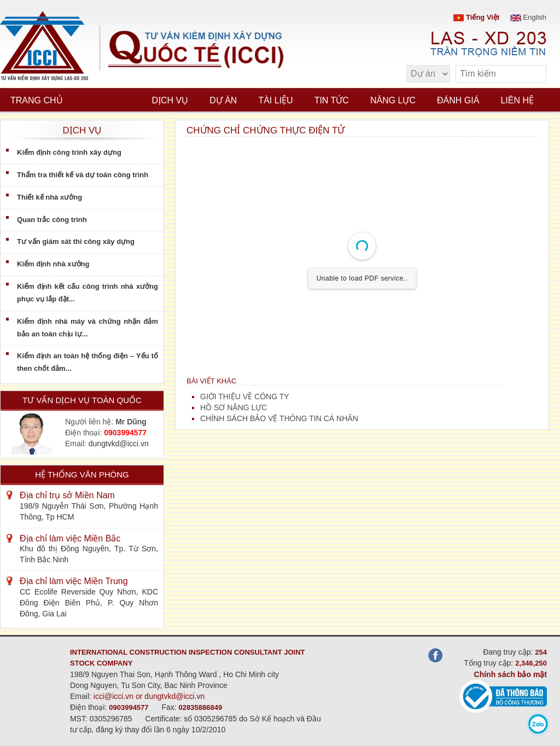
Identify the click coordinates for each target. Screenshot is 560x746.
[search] (533, 74)
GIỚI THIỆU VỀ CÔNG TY (245, 397)
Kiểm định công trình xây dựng (69, 152)
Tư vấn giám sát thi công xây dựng (76, 241)
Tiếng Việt (476, 17)
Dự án (223, 100)
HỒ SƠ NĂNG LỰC (234, 407)
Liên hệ (517, 100)
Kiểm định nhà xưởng (53, 264)
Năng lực (393, 100)
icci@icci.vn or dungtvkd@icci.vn (149, 696)
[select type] (428, 74)
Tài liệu (275, 100)
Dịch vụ (170, 100)
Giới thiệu (107, 100)
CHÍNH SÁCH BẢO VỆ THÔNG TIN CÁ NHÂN (279, 418)
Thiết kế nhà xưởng (49, 197)
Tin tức (332, 100)
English (528, 17)
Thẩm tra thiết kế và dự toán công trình (83, 175)
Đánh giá (458, 100)
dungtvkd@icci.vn (119, 444)
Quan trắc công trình (52, 220)
